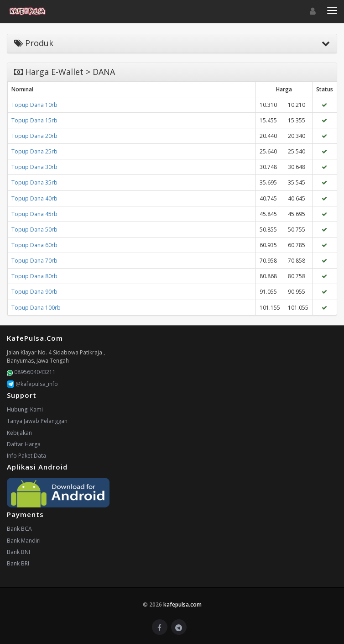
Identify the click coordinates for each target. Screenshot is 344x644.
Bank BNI (18, 552)
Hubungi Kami (25, 409)
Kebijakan (19, 433)
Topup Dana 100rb (36, 308)
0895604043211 (31, 372)
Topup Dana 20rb (34, 136)
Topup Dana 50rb (34, 230)
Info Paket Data (26, 456)
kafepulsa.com (182, 604)
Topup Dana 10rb (34, 105)
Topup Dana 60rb (34, 245)
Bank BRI (18, 563)
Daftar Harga (24, 444)
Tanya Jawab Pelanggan (37, 421)
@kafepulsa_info (32, 384)
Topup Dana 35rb (34, 182)
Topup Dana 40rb (34, 198)
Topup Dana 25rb (34, 151)
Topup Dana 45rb (34, 214)
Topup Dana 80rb (34, 276)
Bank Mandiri (24, 541)
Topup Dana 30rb (34, 167)
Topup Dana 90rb (34, 292)
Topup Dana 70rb (34, 261)
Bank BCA (19, 529)
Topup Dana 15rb (34, 120)
